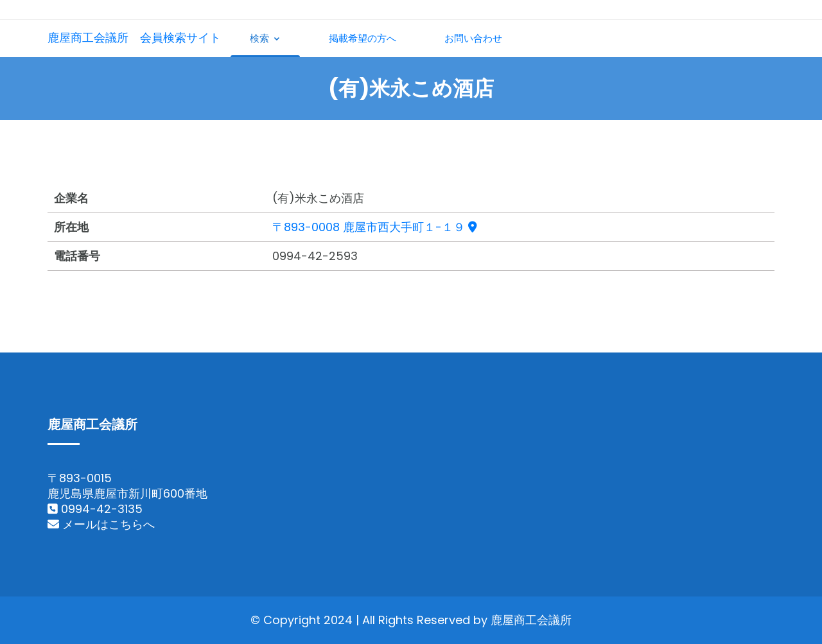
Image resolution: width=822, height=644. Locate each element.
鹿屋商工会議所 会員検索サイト (134, 38)
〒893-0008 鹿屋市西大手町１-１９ (375, 227)
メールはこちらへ (101, 524)
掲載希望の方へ (363, 38)
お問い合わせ (473, 38)
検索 (265, 38)
